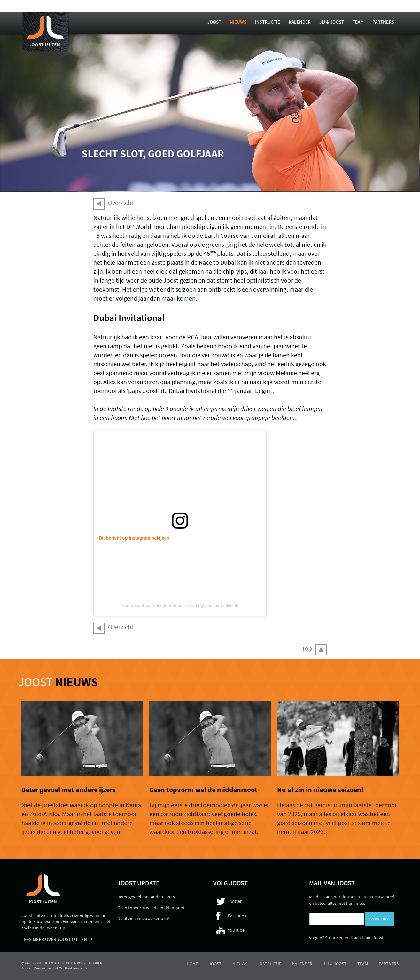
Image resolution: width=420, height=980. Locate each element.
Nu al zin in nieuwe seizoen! (320, 790)
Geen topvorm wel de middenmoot (203, 790)
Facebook (237, 916)
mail (349, 938)
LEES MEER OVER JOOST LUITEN (54, 939)
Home (192, 964)
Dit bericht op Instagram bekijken (134, 538)
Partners (383, 22)
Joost (214, 22)
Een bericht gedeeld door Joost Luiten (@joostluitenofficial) (180, 606)
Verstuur (380, 919)
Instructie (268, 22)
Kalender (300, 22)
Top (307, 648)
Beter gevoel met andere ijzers (69, 790)
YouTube (236, 930)
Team (358, 22)
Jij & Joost (332, 22)
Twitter (235, 901)
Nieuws (238, 22)
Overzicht (121, 202)
